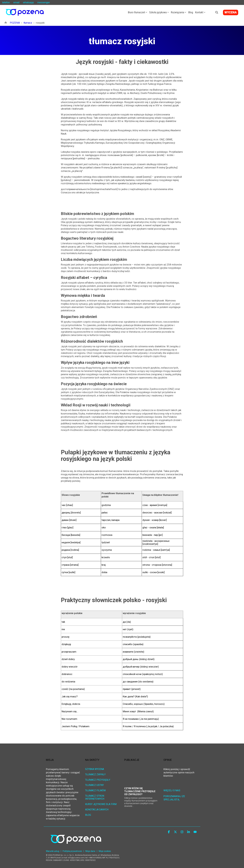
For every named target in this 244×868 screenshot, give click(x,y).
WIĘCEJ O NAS (172, 790)
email (16, 2)
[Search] (217, 12)
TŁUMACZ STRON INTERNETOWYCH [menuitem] (95, 796)
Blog (191, 12)
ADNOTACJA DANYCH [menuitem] (97, 808)
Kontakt (200, 12)
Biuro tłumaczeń (138, 12)
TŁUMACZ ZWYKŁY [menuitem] (95, 774)
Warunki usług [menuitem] (53, 851)
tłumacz (28, 23)
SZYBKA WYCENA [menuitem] (95, 769)
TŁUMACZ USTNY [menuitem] (94, 784)
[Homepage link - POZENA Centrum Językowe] (76, 847)
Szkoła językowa (159, 12)
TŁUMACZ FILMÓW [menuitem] (95, 790)
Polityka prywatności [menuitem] (72, 851)
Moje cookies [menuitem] (105, 851)
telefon (6, 2)
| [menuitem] (61, 851)
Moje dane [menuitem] (90, 851)
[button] (169, 832)
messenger (44, 2)
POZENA (15, 23)
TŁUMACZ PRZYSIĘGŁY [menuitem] (98, 779)
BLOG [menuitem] (88, 813)
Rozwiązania (179, 12)
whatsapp (28, 2)
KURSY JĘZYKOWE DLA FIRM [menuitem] (101, 803)
